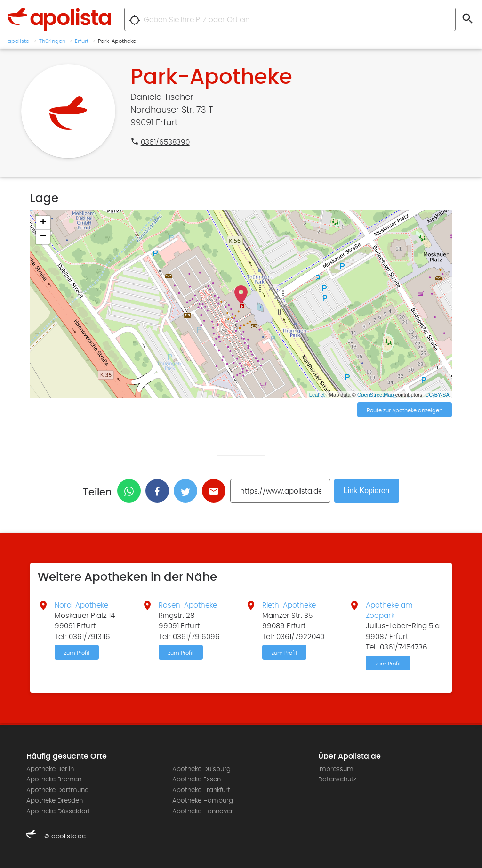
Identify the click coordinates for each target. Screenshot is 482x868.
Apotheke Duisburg (201, 769)
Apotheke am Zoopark (389, 610)
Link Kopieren (367, 491)
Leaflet (317, 395)
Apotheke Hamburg (203, 801)
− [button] (43, 237)
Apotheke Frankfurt (201, 790)
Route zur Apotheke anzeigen (405, 410)
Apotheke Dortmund (58, 790)
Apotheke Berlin (50, 769)
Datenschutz (337, 779)
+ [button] (43, 223)
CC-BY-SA (437, 395)
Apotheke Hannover (203, 811)
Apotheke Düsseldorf (58, 811)
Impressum (336, 769)
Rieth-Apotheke (289, 605)
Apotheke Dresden (55, 801)
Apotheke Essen (197, 779)
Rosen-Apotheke (188, 605)
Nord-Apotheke (81, 605)
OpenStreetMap (376, 395)
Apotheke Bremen (54, 779)
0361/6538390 (165, 142)
